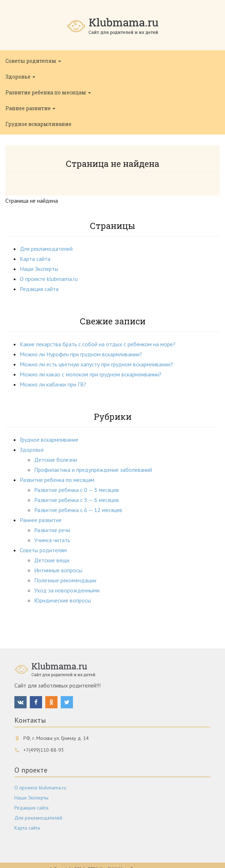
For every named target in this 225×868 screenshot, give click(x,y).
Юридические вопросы (63, 600)
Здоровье (20, 77)
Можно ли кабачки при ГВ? (53, 384)
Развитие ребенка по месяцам (48, 92)
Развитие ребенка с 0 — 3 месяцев (77, 490)
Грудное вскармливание (38, 124)
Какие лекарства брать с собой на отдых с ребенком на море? (98, 344)
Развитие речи (52, 530)
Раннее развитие (30, 108)
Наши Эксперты (39, 269)
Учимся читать (52, 540)
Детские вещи (52, 560)
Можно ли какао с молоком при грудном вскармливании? (91, 374)
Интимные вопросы (58, 570)
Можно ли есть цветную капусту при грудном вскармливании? (96, 364)
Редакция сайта (39, 289)
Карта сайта (35, 259)
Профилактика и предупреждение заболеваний (93, 470)
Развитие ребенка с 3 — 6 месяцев (77, 500)
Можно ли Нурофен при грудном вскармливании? (81, 354)
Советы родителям (33, 61)
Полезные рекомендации (65, 580)
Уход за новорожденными (67, 590)
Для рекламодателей (46, 249)
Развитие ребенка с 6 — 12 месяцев (78, 510)
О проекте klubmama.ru (49, 279)
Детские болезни (56, 460)
